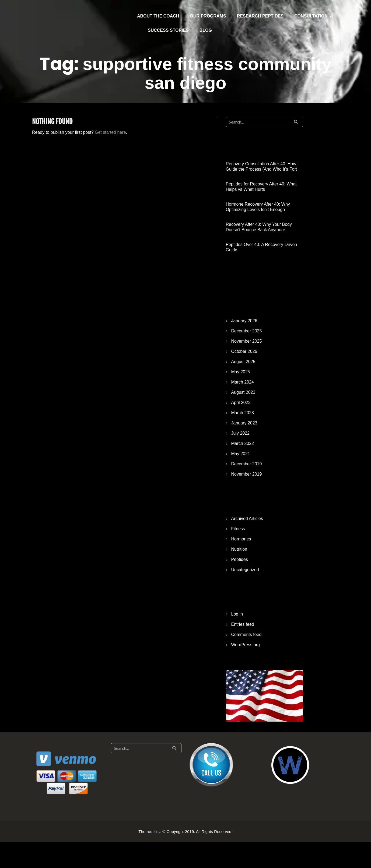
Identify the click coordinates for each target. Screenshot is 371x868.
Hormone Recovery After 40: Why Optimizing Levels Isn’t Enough (258, 207)
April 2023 (241, 403)
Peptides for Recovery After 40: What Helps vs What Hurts (261, 187)
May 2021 (241, 454)
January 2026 (244, 321)
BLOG (206, 30)
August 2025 (243, 362)
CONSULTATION (311, 16)
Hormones (241, 539)
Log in (237, 614)
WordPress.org (246, 645)
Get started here (110, 132)
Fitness (238, 529)
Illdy (157, 832)
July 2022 (241, 433)
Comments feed (246, 635)
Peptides (240, 559)
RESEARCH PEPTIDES (260, 16)
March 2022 (243, 443)
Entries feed (243, 624)
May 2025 (241, 372)
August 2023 (243, 392)
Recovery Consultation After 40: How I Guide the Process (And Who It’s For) (262, 166)
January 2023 (244, 423)
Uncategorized (245, 570)
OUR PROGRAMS (208, 16)
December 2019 (247, 464)
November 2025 (247, 341)
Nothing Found (52, 122)
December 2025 (247, 331)
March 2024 (243, 382)
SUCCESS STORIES (168, 30)
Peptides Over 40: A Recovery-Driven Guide (262, 247)
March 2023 (243, 413)
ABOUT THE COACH (158, 16)
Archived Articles (247, 519)
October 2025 (244, 351)
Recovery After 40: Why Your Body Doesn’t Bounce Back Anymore (259, 227)
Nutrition (239, 549)
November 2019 (247, 474)
